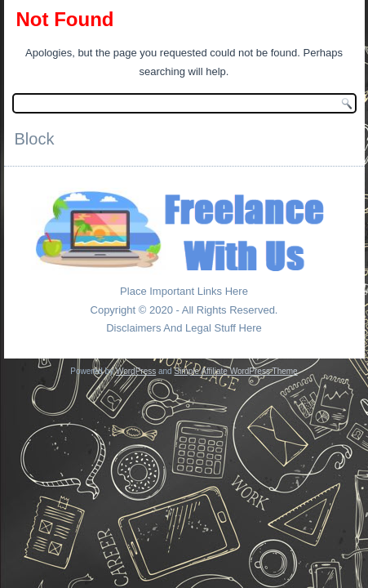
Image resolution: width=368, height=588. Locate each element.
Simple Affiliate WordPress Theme (235, 371)
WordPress (136, 371)
